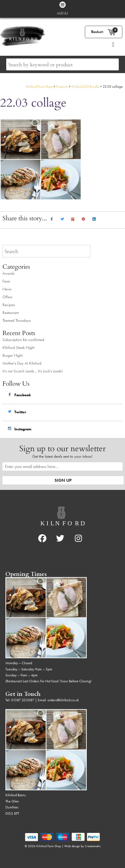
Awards (8, 273)
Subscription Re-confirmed (23, 340)
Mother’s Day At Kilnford (22, 363)
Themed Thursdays (17, 320)
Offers (7, 297)
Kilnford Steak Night (18, 348)
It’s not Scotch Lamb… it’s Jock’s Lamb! (33, 371)
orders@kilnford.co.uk (63, 700)
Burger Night (12, 355)
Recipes (9, 305)
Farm (6, 281)
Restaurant (11, 313)
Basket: (97, 32)
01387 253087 (23, 700)
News (7, 289)
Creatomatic (93, 846)
